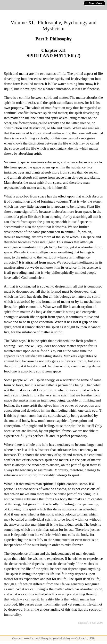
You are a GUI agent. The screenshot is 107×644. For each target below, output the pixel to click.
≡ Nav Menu (94, 3)
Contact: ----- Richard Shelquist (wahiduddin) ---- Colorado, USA (53, 638)
